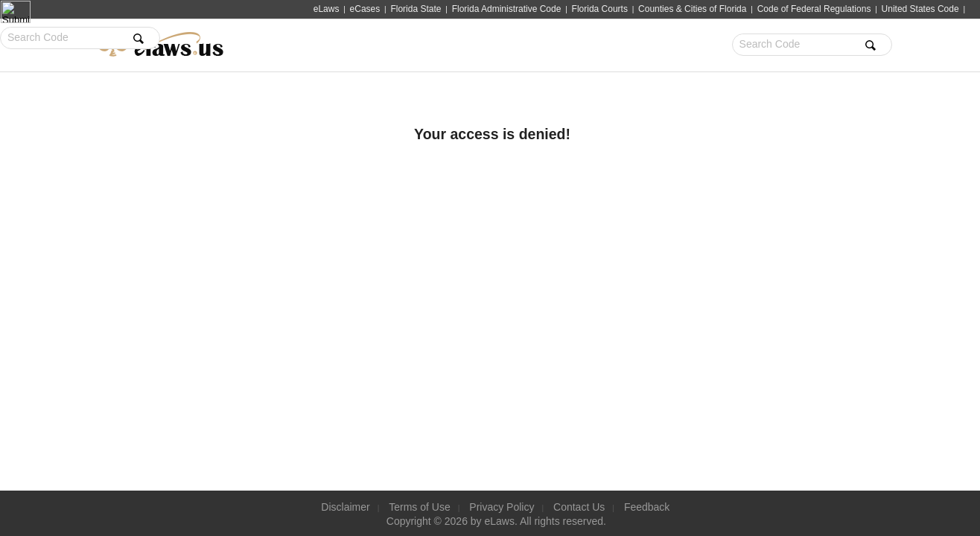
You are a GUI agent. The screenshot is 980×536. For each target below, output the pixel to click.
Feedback (648, 507)
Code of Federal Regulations (814, 9)
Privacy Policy (502, 507)
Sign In (809, 45)
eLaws (327, 9)
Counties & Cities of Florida (692, 9)
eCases (365, 9)
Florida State (416, 9)
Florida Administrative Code (507, 9)
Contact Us (580, 507)
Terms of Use (419, 507)
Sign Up (856, 45)
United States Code (920, 9)
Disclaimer (344, 507)
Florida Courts (600, 9)
